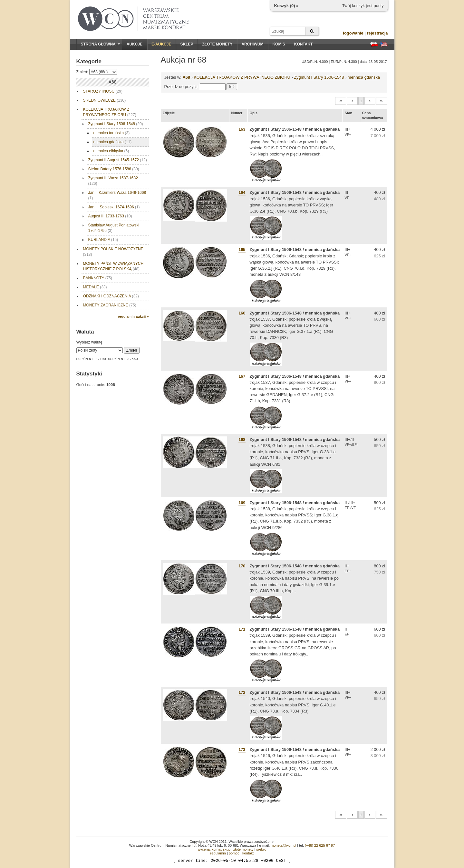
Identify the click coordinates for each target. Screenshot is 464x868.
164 (242, 192)
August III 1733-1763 (110, 216)
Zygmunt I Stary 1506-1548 (116, 124)
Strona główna (101, 44)
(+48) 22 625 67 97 (320, 845)
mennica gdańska (113, 142)
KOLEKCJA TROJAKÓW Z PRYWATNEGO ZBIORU (110, 112)
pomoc (234, 853)
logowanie (353, 33)
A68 (186, 77)
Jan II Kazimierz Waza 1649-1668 (117, 195)
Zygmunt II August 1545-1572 (118, 160)
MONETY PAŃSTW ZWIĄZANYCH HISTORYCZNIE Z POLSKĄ (114, 266)
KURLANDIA (103, 240)
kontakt (248, 853)
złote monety (243, 849)
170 (242, 566)
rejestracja (377, 33)
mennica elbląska (111, 151)
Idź (232, 87)
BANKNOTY (98, 278)
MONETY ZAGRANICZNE (110, 305)
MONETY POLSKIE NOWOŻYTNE (113, 252)
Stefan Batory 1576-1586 (114, 169)
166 (242, 313)
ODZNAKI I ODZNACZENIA (111, 296)
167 (242, 376)
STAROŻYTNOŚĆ (103, 91)
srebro (261, 849)
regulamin (218, 853)
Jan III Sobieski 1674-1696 (114, 207)
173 (242, 749)
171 (242, 629)
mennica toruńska (112, 133)
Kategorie (89, 61)
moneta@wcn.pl (283, 845)
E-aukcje (161, 44)
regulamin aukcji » (133, 316)
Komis (279, 44)
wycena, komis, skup (214, 849)
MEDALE (95, 287)
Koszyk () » (286, 6)
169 (242, 503)
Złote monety (217, 44)
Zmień (132, 350)
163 (242, 129)
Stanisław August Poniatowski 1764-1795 (114, 228)
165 (242, 249)
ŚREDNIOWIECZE (105, 100)
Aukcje (135, 44)
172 (242, 692)
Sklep (187, 44)
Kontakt (304, 44)
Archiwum (252, 44)
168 (242, 439)
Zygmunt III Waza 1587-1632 (113, 181)
